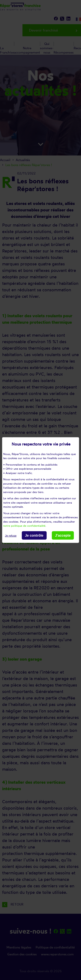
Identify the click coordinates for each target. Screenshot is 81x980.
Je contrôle (34, 535)
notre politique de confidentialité (24, 526)
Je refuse (11, 535)
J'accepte (63, 535)
